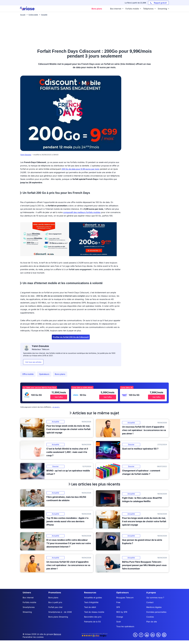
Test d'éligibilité (91, 602)
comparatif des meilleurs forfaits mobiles (82, 212)
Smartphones (29, 607)
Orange (120, 617)
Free (118, 602)
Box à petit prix (55, 602)
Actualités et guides (93, 598)
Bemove (57, 634)
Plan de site (152, 622)
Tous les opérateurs (125, 626)
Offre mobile (28, 374)
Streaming (27, 612)
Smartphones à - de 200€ (60, 612)
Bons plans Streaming (58, 617)
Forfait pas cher (55, 607)
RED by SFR (122, 612)
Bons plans (60, 374)
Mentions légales (154, 607)
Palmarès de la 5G (92, 622)
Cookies (150, 617)
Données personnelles (156, 612)
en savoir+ (56, 407)
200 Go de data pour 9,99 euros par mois (80, 169)
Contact (150, 602)
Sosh (119, 622)
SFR (118, 607)
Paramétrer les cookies (33, 637)
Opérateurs (44, 374)
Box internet (28, 598)
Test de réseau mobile (94, 612)
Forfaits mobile (29, 602)
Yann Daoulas (26, 155)
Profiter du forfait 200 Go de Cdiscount (71, 337)
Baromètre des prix (93, 617)
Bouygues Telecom (125, 598)
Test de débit (90, 607)
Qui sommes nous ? (155, 598)
